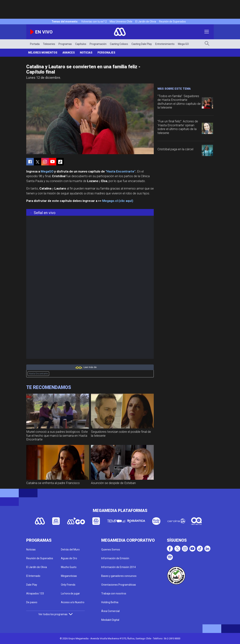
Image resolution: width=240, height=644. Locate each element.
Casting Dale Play (142, 44)
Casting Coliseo (119, 44)
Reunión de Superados (172, 22)
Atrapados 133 (35, 593)
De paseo (32, 602)
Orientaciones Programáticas (119, 585)
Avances (69, 53)
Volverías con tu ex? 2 (94, 22)
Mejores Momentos (43, 53)
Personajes (106, 53)
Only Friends (68, 585)
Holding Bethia (110, 602)
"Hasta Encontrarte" (120, 171)
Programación (98, 44)
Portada (35, 44)
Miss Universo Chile (121, 22)
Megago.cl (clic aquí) (118, 201)
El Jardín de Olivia (146, 22)
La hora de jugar (70, 593)
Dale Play (32, 585)
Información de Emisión (115, 558)
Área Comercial (110, 611)
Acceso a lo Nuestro (73, 602)
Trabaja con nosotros (114, 593)
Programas (65, 44)
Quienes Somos (111, 550)
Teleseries (49, 44)
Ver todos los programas (55, 614)
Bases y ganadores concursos (119, 576)
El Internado (33, 576)
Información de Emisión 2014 (118, 567)
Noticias (86, 53)
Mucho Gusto (69, 567)
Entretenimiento (165, 44)
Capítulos (81, 44)
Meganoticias (69, 576)
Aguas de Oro (69, 558)
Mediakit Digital (110, 620)
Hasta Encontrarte (38, 374)
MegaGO (47, 171)
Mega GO (183, 44)
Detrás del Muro (70, 550)
